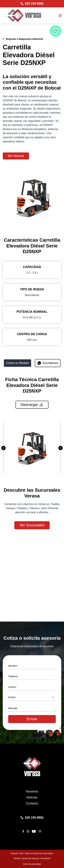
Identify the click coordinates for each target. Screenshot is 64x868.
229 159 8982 (34, 4)
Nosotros (32, 791)
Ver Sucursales (32, 525)
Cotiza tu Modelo (17, 363)
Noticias (32, 797)
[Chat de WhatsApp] (55, 31)
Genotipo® (45, 858)
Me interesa (16, 156)
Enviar (32, 719)
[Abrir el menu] (60, 16)
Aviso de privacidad (32, 864)
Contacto (32, 803)
